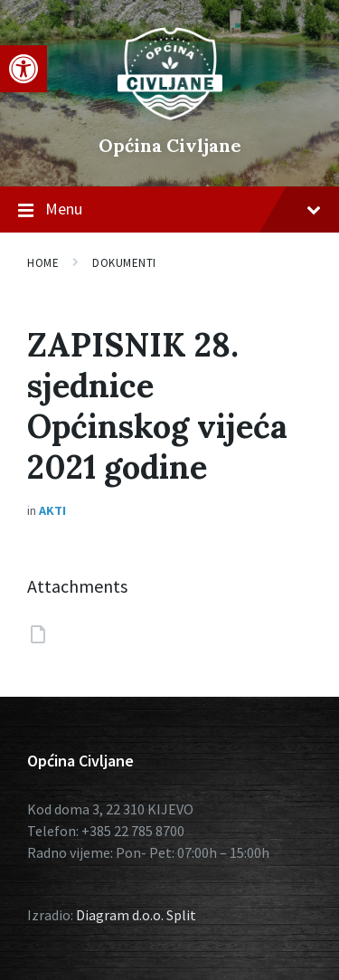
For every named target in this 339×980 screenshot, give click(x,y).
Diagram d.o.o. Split (136, 915)
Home (43, 263)
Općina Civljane (170, 145)
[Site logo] (170, 115)
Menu (169, 210)
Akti (52, 510)
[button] (24, 69)
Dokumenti (124, 263)
